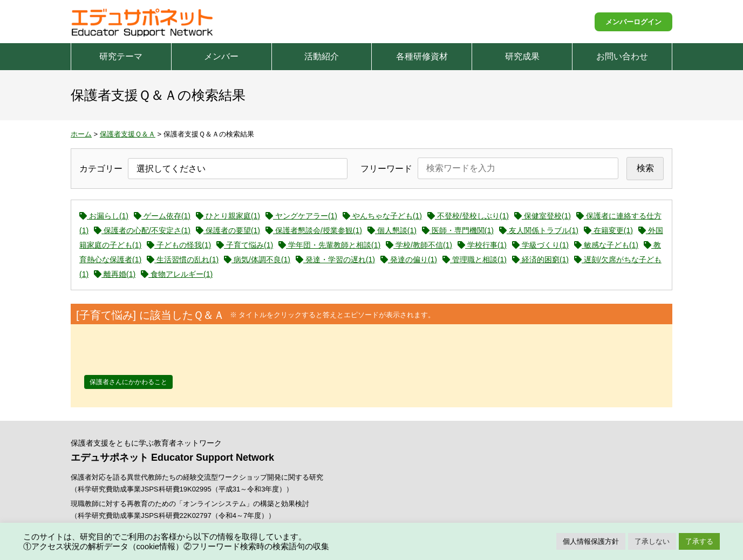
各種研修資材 (422, 56)
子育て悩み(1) (245, 245)
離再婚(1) (115, 274)
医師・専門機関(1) (458, 230)
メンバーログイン (633, 22)
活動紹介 (322, 56)
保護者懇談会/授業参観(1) (314, 230)
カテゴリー (101, 169)
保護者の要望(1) (228, 230)
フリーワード (386, 169)
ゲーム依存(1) (162, 216)
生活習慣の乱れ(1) (183, 259)
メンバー (221, 56)
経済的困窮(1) (540, 259)
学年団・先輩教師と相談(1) (329, 245)
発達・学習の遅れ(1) (335, 259)
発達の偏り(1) (409, 259)
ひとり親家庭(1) (228, 216)
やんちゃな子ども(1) (382, 216)
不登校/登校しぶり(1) (468, 216)
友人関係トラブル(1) (539, 230)
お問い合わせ (622, 56)
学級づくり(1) (540, 245)
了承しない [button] (652, 541)
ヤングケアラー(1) (301, 216)
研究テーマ (121, 56)
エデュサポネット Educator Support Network (143, 22)
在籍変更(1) (608, 230)
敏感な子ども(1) (606, 245)
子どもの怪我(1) (179, 245)
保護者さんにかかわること (128, 382)
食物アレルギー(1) (177, 274)
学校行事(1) (482, 245)
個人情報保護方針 (591, 541)
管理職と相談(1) (475, 259)
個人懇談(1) (392, 230)
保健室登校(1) (543, 216)
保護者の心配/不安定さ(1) (142, 230)
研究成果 (522, 56)
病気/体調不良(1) (257, 259)
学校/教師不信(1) (419, 245)
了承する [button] (699, 541)
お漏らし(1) (104, 216)
